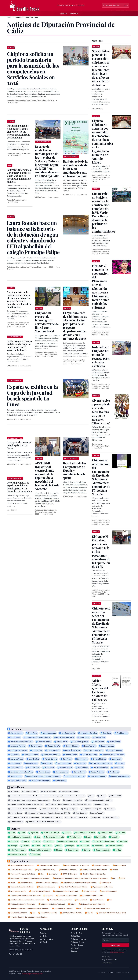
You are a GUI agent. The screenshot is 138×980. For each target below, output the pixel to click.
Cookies (110, 972)
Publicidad (105, 957)
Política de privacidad (117, 952)
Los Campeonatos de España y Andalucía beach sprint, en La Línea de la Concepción (19, 487)
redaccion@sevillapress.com (32, 974)
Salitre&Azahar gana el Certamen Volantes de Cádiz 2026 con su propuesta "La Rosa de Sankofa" (20, 176)
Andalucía (74, 13)
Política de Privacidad (78, 939)
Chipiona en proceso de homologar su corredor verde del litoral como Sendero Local (47, 322)
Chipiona (64, 13)
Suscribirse (116, 945)
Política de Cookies (78, 942)
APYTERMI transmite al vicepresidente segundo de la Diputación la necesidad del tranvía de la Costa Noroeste (47, 476)
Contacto (74, 951)
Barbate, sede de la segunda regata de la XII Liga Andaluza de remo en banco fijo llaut (75, 169)
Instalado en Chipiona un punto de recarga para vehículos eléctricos (101, 356)
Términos (118, 972)
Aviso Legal (75, 948)
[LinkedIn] (21, 954)
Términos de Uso (77, 945)
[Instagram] (17, 954)
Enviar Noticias (107, 963)
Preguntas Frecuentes (110, 960)
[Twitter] (14, 954)
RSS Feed (43, 942)
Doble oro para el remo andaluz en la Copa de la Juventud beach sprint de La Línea (19, 346)
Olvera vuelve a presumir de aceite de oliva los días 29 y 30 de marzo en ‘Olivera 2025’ (101, 412)
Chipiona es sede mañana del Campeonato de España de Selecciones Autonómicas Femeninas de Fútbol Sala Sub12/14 (101, 477)
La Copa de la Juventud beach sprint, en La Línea (19, 445)
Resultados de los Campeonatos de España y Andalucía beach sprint (74, 470)
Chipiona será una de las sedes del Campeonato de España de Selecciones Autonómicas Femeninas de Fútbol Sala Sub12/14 (101, 625)
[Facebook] (10, 954)
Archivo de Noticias (47, 939)
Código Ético (75, 936)
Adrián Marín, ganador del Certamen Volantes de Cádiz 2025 (100, 690)
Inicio (9, 17)
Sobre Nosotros (76, 933)
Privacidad (101, 972)
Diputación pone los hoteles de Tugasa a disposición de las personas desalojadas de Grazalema (18, 132)
